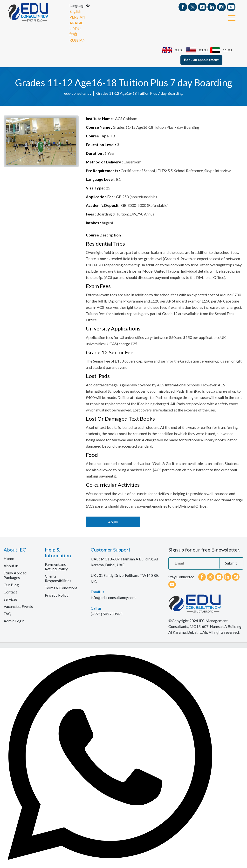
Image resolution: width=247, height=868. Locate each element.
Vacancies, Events (18, 606)
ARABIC (77, 23)
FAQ (7, 613)
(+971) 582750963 (106, 614)
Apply (113, 521)
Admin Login (14, 621)
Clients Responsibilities (58, 578)
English (75, 11)
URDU (75, 28)
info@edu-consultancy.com (113, 597)
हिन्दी (73, 34)
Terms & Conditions (61, 588)
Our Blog (11, 584)
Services (10, 599)
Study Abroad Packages (15, 575)
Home (9, 558)
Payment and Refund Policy (56, 566)
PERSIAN (77, 17)
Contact (10, 592)
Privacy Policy (57, 595)
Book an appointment (201, 59)
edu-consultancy (78, 93)
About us (11, 565)
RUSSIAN (78, 40)
